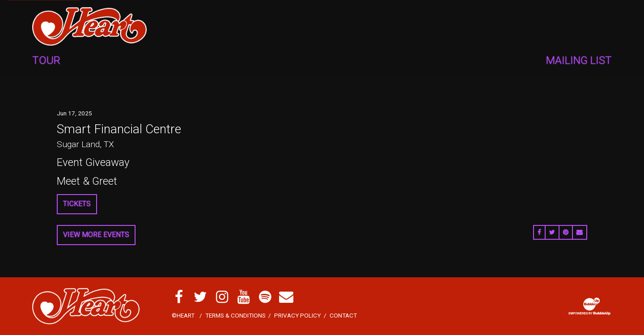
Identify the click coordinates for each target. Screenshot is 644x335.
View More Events (96, 235)
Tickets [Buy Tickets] (77, 204)
